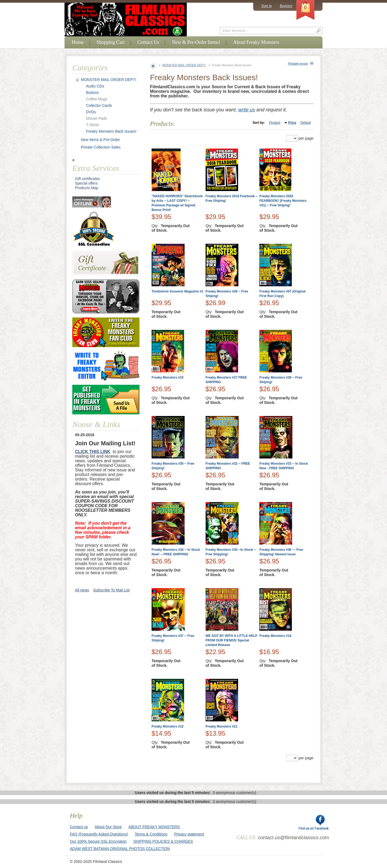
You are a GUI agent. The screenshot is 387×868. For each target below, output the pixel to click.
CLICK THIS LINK (93, 452)
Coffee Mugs (97, 99)
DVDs (91, 112)
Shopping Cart (111, 42)
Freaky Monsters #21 (222, 726)
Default (306, 123)
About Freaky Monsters (256, 42)
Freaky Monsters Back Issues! (111, 131)
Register (286, 6)
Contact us (79, 827)
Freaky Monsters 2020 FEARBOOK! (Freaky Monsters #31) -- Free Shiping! (283, 201)
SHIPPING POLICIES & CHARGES (163, 841)
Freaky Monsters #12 (168, 726)
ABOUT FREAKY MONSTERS (154, 827)
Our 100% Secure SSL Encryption (98, 841)
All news (82, 590)
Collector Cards (99, 105)
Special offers (86, 183)
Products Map (87, 188)
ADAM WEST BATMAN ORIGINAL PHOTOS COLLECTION (120, 849)
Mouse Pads (96, 118)
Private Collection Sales (101, 147)
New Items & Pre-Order (100, 140)
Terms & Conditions (151, 834)
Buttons (92, 93)
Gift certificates (87, 179)
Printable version (298, 64)
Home (78, 42)
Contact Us (148, 42)
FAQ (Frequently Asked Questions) (99, 834)
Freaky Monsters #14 (275, 636)
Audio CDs (95, 86)
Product (275, 123)
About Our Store (108, 827)
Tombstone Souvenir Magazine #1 (177, 291)
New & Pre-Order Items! (196, 42)
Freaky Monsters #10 (168, 377)
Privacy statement (189, 834)
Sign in (266, 6)
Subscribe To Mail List (112, 590)
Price (292, 123)
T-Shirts (92, 125)
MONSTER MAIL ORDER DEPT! (184, 65)
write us (247, 110)
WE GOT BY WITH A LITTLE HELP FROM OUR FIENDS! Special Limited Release (232, 640)
